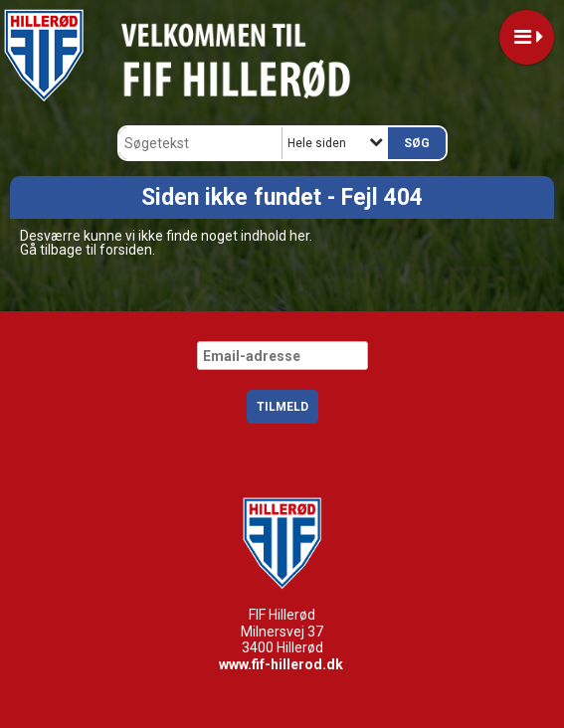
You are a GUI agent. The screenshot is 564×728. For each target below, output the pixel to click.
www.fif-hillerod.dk (281, 664)
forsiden (126, 250)
